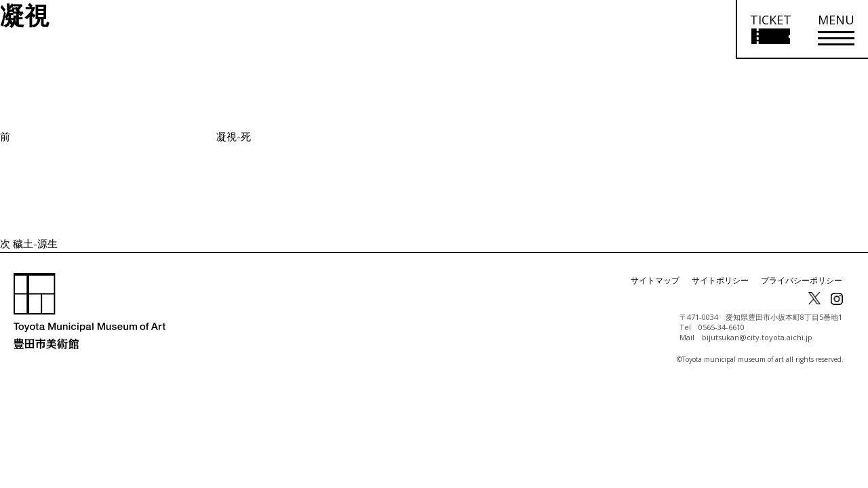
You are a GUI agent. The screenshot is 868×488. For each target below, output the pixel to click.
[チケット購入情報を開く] (770, 29)
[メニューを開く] (836, 29)
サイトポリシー (720, 280)
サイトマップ (655, 280)
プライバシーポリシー (802, 280)
